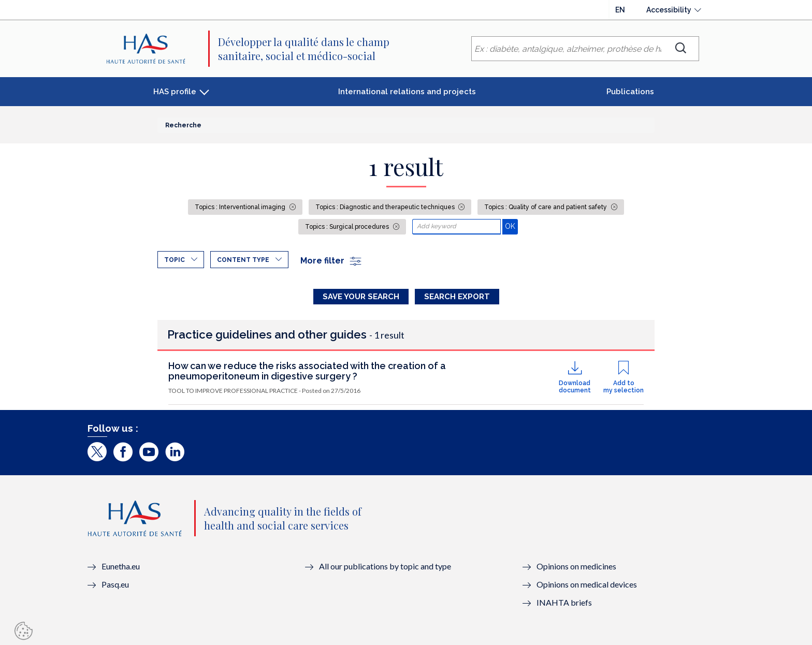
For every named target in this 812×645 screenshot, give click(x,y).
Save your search (361, 297)
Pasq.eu (115, 584)
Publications (630, 92)
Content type (243, 260)
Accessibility (669, 10)
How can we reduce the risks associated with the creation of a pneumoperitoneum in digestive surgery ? (307, 371)
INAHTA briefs (564, 602)
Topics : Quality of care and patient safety (546, 207)
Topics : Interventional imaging (241, 207)
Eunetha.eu (121, 566)
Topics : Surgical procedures (348, 227)
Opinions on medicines (576, 566)
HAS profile (175, 92)
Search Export (457, 297)
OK (511, 226)
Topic (175, 260)
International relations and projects (407, 92)
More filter (331, 261)
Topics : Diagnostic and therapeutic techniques (386, 207)
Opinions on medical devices (587, 584)
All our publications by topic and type (385, 566)
